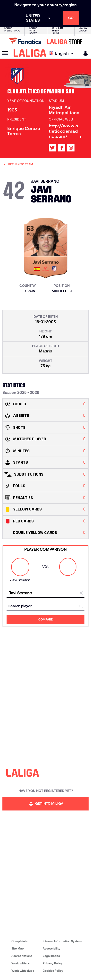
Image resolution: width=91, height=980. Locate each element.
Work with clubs (23, 971)
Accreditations (22, 956)
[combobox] (45, 593)
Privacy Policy (53, 963)
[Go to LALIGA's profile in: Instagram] (71, 148)
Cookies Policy (53, 971)
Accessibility (52, 948)
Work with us (21, 963)
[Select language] (63, 53)
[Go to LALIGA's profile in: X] (52, 148)
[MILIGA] (84, 53)
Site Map (18, 948)
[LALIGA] (30, 53)
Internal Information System (62, 941)
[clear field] (81, 593)
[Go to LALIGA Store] (45, 41)
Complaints (19, 941)
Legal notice (51, 956)
